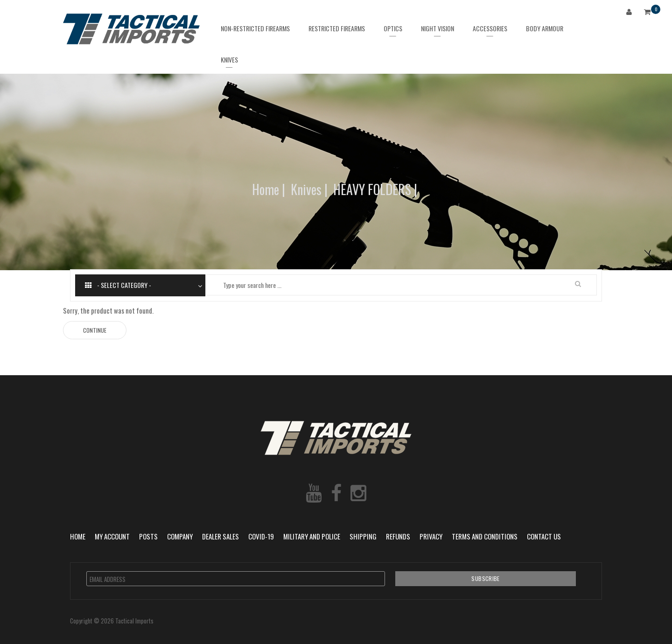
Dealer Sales (220, 536)
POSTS (148, 536)
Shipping (363, 536)
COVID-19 (261, 536)
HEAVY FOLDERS (372, 189)
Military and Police (312, 536)
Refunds (398, 536)
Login (631, 13)
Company (180, 536)
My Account (112, 536)
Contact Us (544, 536)
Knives (306, 189)
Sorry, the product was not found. (108, 310)
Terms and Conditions (485, 536)
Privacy (431, 536)
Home (266, 189)
